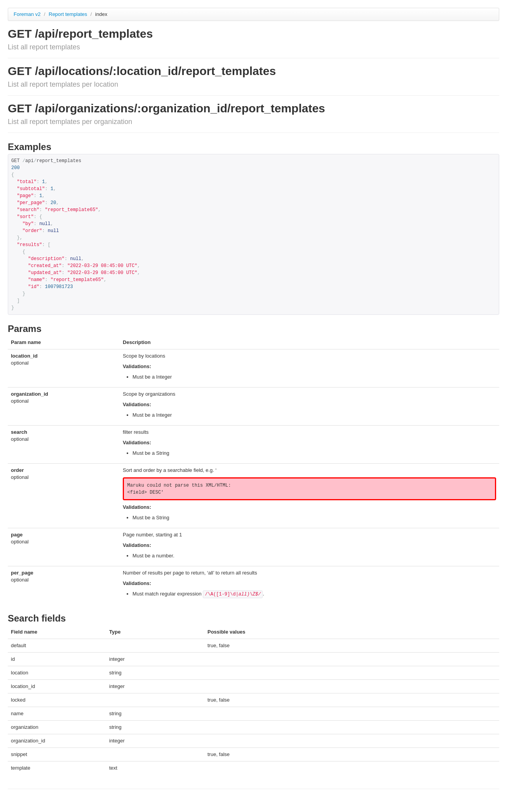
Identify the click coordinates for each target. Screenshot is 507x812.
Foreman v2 (27, 14)
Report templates (69, 14)
